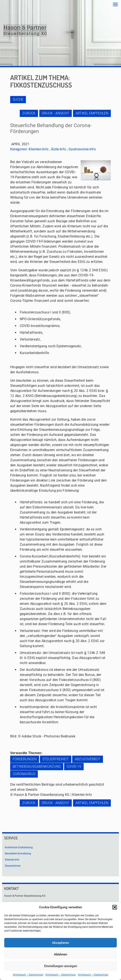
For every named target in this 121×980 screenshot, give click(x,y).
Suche (18, 100)
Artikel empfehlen (92, 113)
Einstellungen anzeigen (61, 966)
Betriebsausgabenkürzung (37, 767)
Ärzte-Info (58, 149)
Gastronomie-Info (82, 149)
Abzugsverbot (88, 759)
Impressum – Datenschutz (28, 975)
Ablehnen (60, 954)
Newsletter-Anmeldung (18, 854)
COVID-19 (74, 767)
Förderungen (25, 759)
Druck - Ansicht (56, 113)
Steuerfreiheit (56, 759)
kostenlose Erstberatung (19, 847)
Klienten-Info (39, 149)
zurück (29, 113)
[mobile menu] (115, 5)
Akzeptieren (60, 943)
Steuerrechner (13, 866)
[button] (115, 907)
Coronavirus (24, 774)
